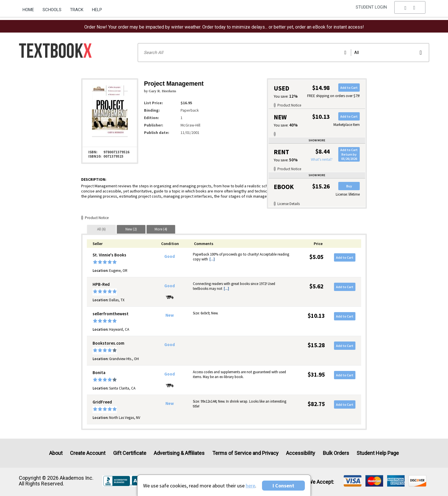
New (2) (131, 229)
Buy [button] (349, 186)
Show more (317, 140)
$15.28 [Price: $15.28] (316, 345)
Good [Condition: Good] (170, 256)
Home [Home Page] (28, 10)
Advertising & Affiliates (179, 453)
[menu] (410, 10)
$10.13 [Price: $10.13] (316, 316)
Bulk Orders (336, 453)
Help (97, 10)
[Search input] (283, 53)
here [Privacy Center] (250, 486)
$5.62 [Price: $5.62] (316, 286)
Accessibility (301, 453)
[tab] (101, 229)
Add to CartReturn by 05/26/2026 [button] (349, 154)
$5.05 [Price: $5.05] (316, 257)
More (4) (161, 229)
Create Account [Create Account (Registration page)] (88, 453)
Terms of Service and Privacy (245, 453)
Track (77, 10)
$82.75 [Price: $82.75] (316, 404)
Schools (52, 10)
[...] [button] (212, 259)
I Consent (283, 486)
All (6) (101, 229)
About (56, 453)
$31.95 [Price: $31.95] (316, 374)
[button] (410, 10)
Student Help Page (378, 453)
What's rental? (322, 159)
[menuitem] (30, 8)
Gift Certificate (130, 453)
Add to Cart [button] (349, 88)
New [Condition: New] (170, 315)
